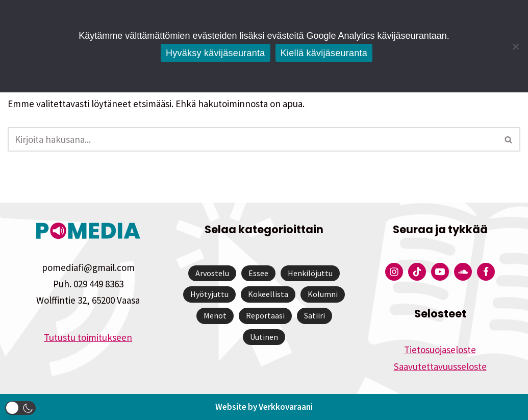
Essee (258, 273)
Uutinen (264, 337)
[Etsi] (253, 139)
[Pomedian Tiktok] (417, 272)
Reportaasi (265, 315)
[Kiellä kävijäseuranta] (515, 46)
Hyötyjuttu (209, 294)
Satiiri (315, 315)
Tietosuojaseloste (440, 350)
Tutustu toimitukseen (88, 337)
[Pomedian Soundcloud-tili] (463, 272)
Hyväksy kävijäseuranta (216, 53)
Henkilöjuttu (310, 273)
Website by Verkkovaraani (264, 407)
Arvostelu (212, 273)
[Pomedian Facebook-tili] (486, 272)
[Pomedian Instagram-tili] (394, 272)
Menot (215, 315)
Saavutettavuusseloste (440, 366)
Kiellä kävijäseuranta (324, 53)
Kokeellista (268, 294)
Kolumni (323, 294)
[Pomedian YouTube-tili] (440, 272)
